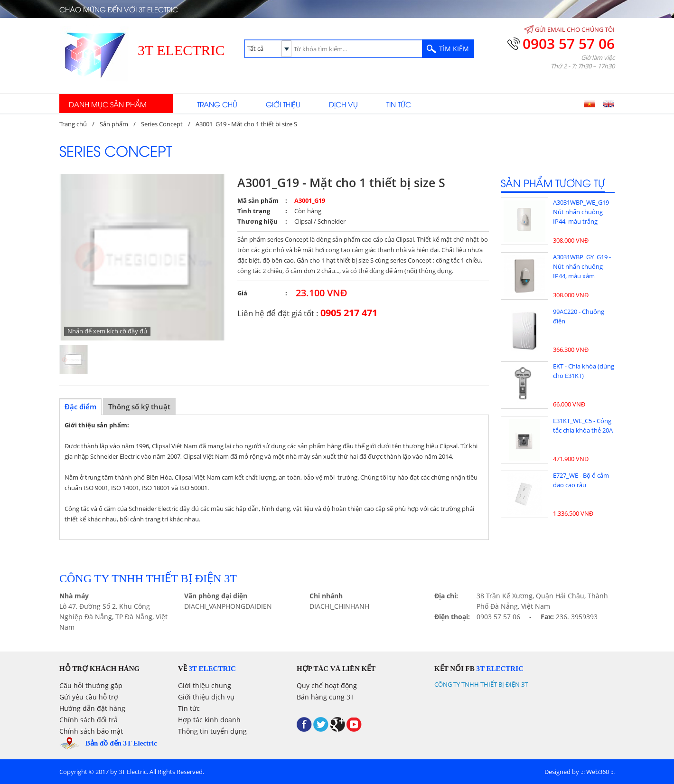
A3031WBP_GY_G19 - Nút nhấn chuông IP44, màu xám (582, 266)
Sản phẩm (114, 124)
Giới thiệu (283, 104)
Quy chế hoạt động (327, 685)
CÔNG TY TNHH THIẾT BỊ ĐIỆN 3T (481, 684)
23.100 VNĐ (322, 293)
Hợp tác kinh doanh (209, 720)
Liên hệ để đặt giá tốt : (307, 313)
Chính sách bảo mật (91, 731)
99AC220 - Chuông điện (579, 316)
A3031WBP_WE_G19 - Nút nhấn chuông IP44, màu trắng (583, 212)
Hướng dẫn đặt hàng (92, 708)
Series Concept (162, 124)
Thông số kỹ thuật (139, 406)
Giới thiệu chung (205, 685)
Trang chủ (217, 104)
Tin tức (399, 104)
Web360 (598, 772)
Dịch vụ (343, 104)
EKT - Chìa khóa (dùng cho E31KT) (584, 371)
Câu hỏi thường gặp (91, 685)
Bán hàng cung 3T (325, 697)
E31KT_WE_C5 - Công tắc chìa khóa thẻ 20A (583, 425)
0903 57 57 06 (569, 43)
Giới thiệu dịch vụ (206, 697)
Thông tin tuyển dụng (212, 731)
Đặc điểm (80, 406)
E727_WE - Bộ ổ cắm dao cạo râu (581, 480)
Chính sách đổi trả (89, 720)
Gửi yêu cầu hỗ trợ (89, 697)
